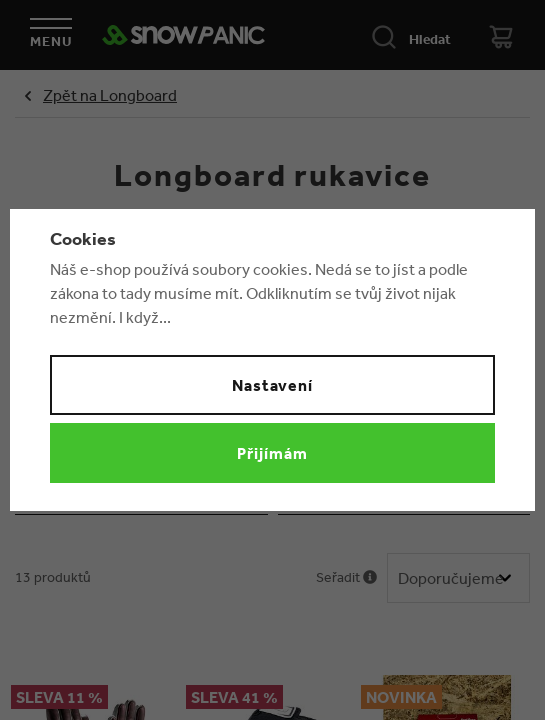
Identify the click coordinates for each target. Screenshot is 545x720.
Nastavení (273, 385)
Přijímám (272, 453)
